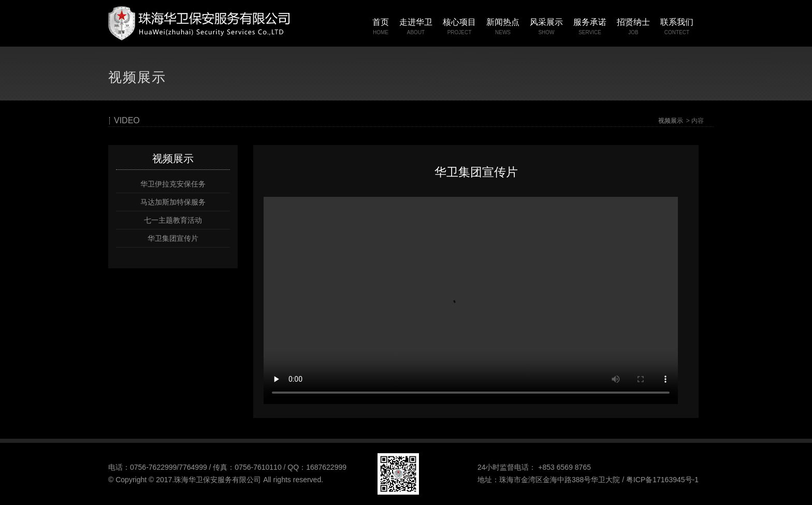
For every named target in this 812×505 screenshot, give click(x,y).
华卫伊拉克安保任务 (173, 184)
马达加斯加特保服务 (173, 202)
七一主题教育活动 (173, 220)
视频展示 (671, 121)
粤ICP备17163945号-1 (662, 480)
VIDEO (127, 121)
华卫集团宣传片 (173, 238)
